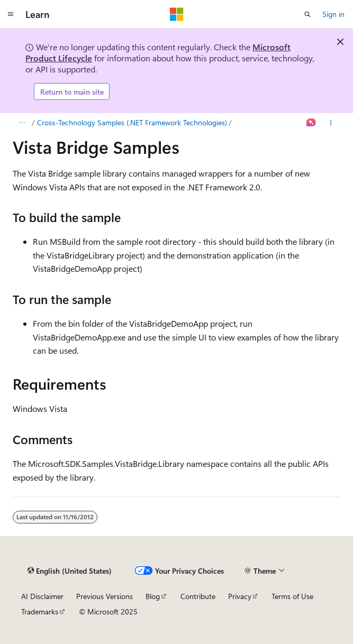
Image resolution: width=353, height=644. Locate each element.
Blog (153, 596)
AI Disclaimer (42, 596)
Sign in (333, 14)
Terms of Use (292, 596)
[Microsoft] (177, 14)
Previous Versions (105, 596)
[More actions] (331, 123)
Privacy (240, 596)
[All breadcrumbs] (22, 123)
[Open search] (307, 14)
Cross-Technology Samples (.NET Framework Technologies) (132, 122)
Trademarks (40, 611)
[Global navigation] (11, 14)
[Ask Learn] (311, 123)
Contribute (198, 596)
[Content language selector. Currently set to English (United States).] (70, 571)
